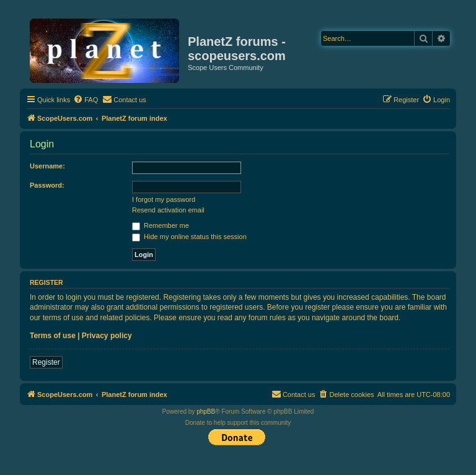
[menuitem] (86, 100)
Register (46, 362)
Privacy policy (107, 336)
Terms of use (53, 336)
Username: (47, 166)
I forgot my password (164, 199)
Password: (47, 185)
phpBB (206, 412)
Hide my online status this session (189, 237)
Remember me (161, 225)
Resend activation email (168, 210)
